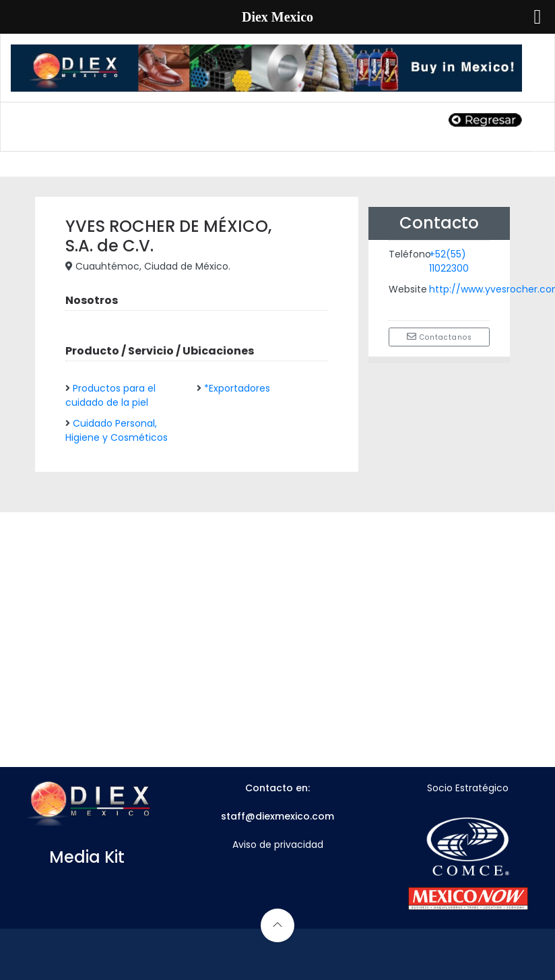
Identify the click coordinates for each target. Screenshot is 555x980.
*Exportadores (237, 388)
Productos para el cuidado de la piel (110, 395)
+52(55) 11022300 (449, 261)
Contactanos (439, 337)
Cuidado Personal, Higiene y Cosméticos (117, 430)
